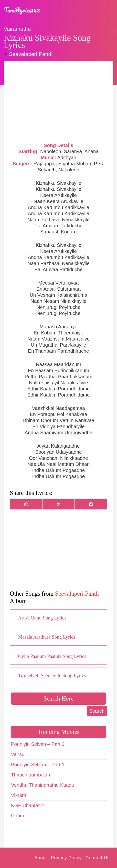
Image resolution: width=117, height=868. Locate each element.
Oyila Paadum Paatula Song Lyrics (52, 656)
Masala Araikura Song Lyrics (47, 637)
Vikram (19, 795)
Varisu (18, 754)
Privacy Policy (66, 858)
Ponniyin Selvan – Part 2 (38, 744)
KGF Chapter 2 (27, 805)
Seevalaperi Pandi (31, 54)
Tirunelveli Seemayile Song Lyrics (52, 675)
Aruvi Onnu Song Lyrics (42, 618)
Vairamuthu (17, 29)
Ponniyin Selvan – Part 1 (38, 765)
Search (97, 711)
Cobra (18, 816)
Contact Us (98, 858)
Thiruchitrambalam (31, 775)
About (41, 858)
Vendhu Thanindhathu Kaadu (43, 785)
